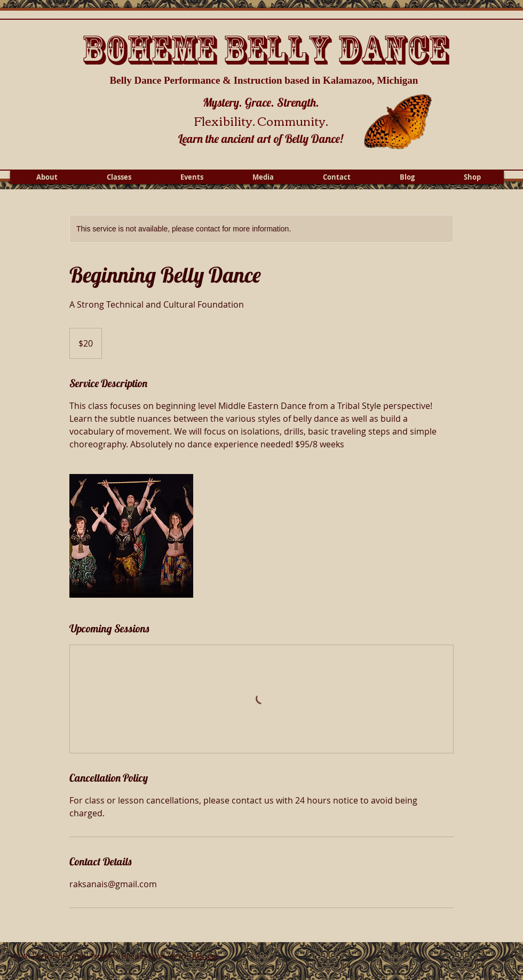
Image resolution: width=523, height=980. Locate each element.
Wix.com (205, 956)
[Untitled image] (131, 536)
